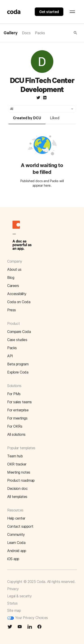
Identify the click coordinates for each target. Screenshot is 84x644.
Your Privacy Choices (28, 618)
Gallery (11, 33)
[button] (61, 33)
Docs (26, 33)
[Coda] (14, 12)
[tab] (27, 120)
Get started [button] (49, 12)
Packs (40, 33)
